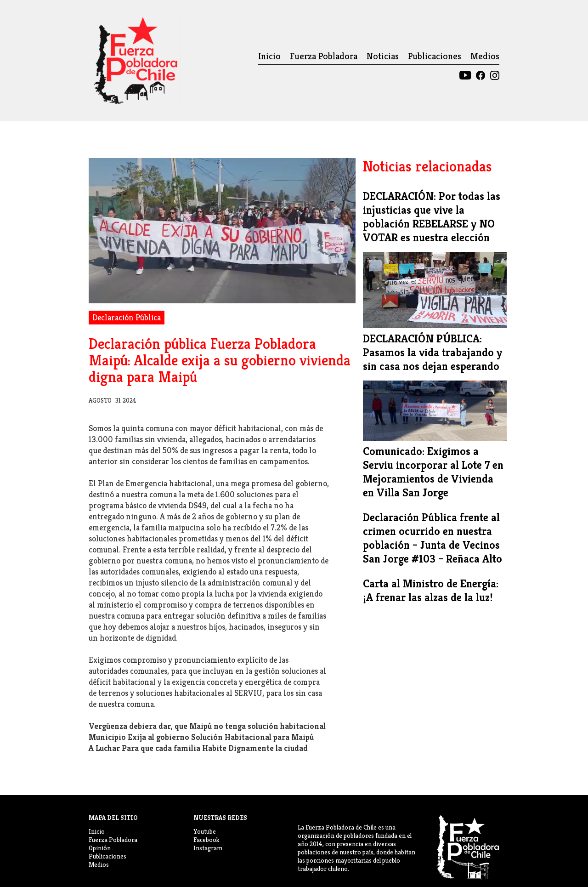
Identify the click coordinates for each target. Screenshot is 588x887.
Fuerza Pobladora (324, 56)
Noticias (383, 56)
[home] (135, 61)
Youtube (205, 831)
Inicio (269, 56)
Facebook (206, 840)
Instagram (208, 848)
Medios (485, 56)
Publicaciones (435, 56)
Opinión (100, 848)
